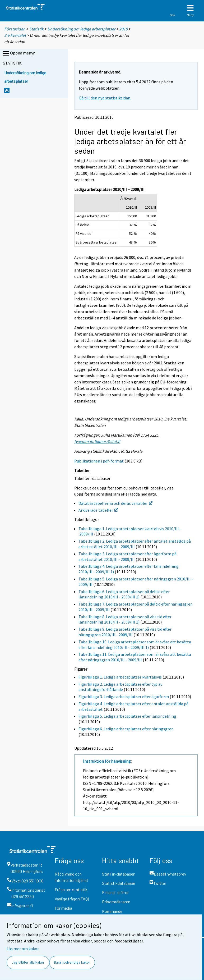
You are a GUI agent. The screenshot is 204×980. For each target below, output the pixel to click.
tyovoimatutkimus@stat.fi (97, 441)
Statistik (36, 29)
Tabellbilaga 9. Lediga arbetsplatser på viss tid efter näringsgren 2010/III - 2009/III (125, 632)
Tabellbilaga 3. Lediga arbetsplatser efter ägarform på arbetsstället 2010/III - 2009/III (127, 557)
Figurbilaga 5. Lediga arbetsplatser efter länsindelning (127, 716)
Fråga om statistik (71, 889)
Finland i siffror (115, 892)
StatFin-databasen (119, 874)
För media (63, 908)
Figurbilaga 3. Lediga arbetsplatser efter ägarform (124, 697)
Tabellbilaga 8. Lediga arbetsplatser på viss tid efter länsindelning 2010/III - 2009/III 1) (125, 619)
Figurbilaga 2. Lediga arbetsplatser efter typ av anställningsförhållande (120, 687)
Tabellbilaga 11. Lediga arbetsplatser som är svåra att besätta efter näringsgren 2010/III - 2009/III (135, 657)
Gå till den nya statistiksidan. (105, 98)
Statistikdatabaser (119, 883)
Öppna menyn (18, 53)
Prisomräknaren (116, 902)
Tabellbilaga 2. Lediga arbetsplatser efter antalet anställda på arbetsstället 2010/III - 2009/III (135, 544)
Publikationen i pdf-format (99, 461)
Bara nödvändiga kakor (72, 962)
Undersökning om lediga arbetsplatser (81, 29)
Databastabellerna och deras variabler (115, 503)
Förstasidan (15, 29)
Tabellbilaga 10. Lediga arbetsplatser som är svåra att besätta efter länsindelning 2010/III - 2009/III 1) (135, 645)
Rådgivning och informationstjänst (71, 877)
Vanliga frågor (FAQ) (72, 899)
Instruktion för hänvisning (107, 761)
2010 (123, 29)
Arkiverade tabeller (98, 510)
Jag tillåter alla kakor (28, 962)
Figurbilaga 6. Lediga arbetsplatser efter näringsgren (126, 729)
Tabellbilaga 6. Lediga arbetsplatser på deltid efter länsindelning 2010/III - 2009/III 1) (124, 594)
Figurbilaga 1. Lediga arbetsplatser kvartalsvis (120, 677)
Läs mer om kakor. (23, 949)
